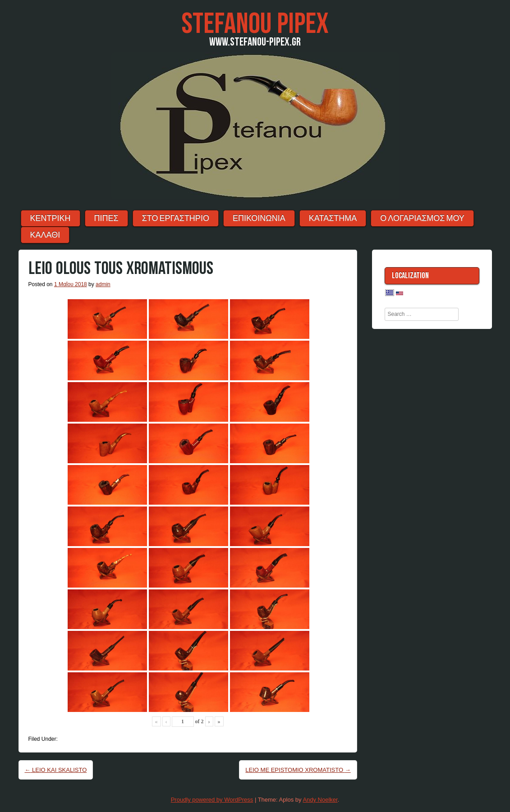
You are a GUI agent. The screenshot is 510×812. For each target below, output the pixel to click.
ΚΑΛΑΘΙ (45, 235)
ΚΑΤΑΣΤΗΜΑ (333, 218)
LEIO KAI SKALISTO (56, 770)
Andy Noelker (320, 800)
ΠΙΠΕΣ (106, 218)
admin (103, 284)
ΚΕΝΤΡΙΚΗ (51, 218)
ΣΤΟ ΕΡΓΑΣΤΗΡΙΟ (176, 218)
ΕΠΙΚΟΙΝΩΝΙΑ (259, 218)
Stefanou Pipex (255, 24)
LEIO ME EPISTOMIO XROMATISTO (298, 770)
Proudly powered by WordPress (212, 800)
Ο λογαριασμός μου (422, 218)
